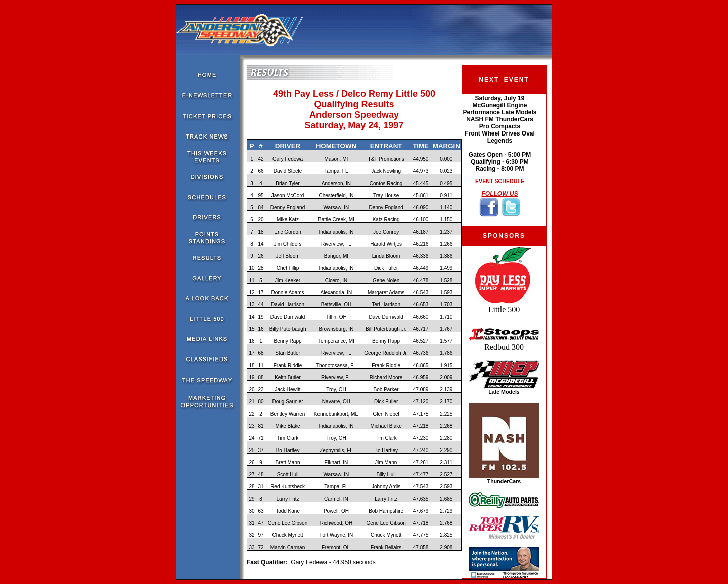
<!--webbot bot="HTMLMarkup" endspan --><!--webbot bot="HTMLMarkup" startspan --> (500, 160)
